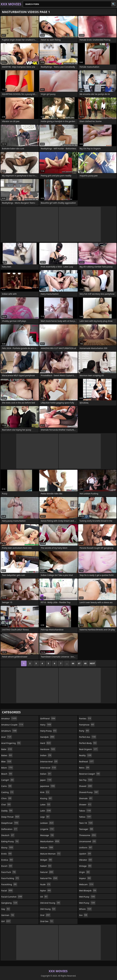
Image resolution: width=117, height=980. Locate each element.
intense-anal (49, 761)
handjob (48, 737)
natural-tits (49, 878)
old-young (48, 909)
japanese (48, 786)
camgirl (8, 780)
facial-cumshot (12, 897)
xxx (83, 915)
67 (79, 663)
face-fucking (10, 878)
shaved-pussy (89, 792)
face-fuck (9, 872)
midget (46, 860)
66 (73, 663)
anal (7, 737)
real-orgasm (89, 749)
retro (84, 768)
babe (7, 749)
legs (45, 817)
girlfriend (48, 718)
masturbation (50, 841)
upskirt (85, 854)
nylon (46, 890)
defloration (9, 829)
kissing (46, 798)
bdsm (7, 768)
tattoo (85, 817)
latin (46, 811)
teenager (86, 829)
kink (45, 792)
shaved (86, 786)
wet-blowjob (88, 890)
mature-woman (51, 854)
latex (45, 804)
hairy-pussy (49, 731)
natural (47, 872)
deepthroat (10, 823)
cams (7, 786)
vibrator (86, 860)
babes (7, 755)
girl (6, 921)
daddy (7, 811)
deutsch (8, 835)
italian (46, 774)
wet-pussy (87, 897)
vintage (85, 866)
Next (92, 663)
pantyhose (87, 725)
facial (7, 890)
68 (85, 663)
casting (8, 792)
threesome (88, 835)
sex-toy (86, 780)
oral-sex (47, 921)
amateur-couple (12, 725)
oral (45, 915)
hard (46, 743)
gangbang (10, 903)
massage (47, 835)
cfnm (7, 798)
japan (46, 780)
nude (45, 884)
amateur (9, 718)
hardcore (48, 749)
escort (7, 866)
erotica (7, 860)
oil (44, 897)
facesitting (9, 884)
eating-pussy (10, 841)
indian (46, 755)
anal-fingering (11, 743)
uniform (86, 847)
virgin (85, 872)
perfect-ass (88, 737)
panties (85, 718)
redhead (87, 761)
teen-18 (86, 823)
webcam (86, 884)
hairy (46, 725)
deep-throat (10, 817)
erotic (7, 854)
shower (85, 804)
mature (47, 847)
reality (85, 755)
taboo (85, 811)
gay (6, 909)
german (8, 915)
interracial (48, 768)
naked (46, 866)
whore (85, 909)
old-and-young (50, 903)
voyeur (85, 878)
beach (7, 774)
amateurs (9, 731)
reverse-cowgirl (90, 774)
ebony (7, 847)
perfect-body (88, 743)
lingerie (47, 829)
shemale (86, 798)
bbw (7, 761)
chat (6, 804)
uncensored (88, 841)
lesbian (47, 823)
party (84, 731)
